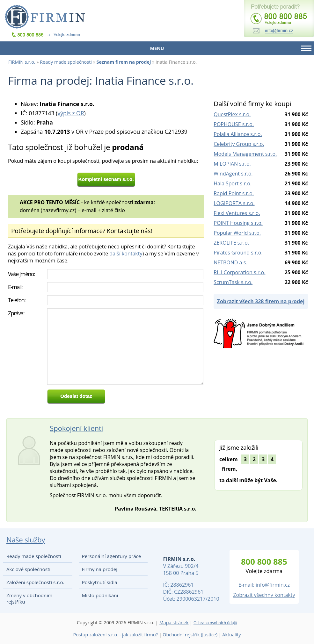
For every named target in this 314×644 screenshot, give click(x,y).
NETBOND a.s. (230, 262)
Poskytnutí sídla (100, 582)
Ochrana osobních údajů (215, 623)
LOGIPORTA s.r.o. (234, 203)
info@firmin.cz (273, 585)
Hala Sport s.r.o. (233, 183)
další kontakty (126, 254)
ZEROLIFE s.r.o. (231, 243)
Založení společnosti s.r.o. (35, 582)
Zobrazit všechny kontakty (264, 595)
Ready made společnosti (66, 62)
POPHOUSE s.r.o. (234, 124)
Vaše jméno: (21, 274)
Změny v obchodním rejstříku (29, 598)
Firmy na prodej (100, 569)
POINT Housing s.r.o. (238, 223)
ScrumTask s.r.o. (233, 282)
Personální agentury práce (112, 556)
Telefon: (17, 300)
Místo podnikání (100, 595)
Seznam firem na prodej (124, 62)
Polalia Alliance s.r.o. (238, 134)
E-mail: (15, 287)
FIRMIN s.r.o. (22, 62)
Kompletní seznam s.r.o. (106, 179)
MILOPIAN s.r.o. (232, 164)
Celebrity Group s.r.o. (239, 144)
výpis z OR (71, 113)
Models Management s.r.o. (245, 154)
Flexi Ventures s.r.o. (237, 213)
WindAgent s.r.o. (233, 174)
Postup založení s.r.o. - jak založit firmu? (115, 635)
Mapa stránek (174, 623)
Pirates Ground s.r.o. (238, 253)
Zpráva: (16, 313)
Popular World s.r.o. (237, 233)
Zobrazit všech (261, 301)
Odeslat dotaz (76, 396)
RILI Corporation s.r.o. (239, 272)
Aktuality (231, 635)
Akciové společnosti (28, 569)
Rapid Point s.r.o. (234, 193)
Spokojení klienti (76, 428)
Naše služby (26, 540)
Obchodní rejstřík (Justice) (190, 635)
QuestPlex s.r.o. (232, 114)
